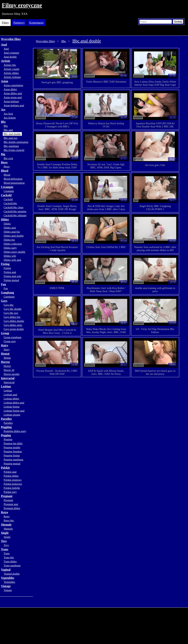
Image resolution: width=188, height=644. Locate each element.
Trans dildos (10, 561)
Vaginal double (12, 574)
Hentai (5, 354)
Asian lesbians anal (14, 105)
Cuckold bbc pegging (15, 211)
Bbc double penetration (16, 142)
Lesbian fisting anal (14, 411)
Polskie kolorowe (13, 484)
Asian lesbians (11, 101)
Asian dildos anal (13, 93)
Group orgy (10, 341)
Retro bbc (9, 520)
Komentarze (37, 23)
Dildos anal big (12, 232)
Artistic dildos (11, 73)
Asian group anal (13, 97)
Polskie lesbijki (12, 488)
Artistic (6, 61)
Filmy (5, 23)
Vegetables (8, 578)
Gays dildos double (14, 321)
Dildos (5, 220)
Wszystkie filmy (11, 39)
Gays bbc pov (11, 313)
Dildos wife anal (12, 260)
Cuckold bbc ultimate (15, 215)
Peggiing (6, 427)
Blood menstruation (14, 183)
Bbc (3, 122)
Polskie (5, 468)
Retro (4, 512)
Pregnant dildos (12, 508)
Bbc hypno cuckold (14, 150)
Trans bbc (9, 557)
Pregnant (7, 496)
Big (3, 154)
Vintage (6, 586)
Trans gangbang (12, 565)
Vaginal (6, 570)
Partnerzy (19, 23)
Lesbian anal (10, 395)
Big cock (8, 158)
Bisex (4, 162)
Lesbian (6, 386)
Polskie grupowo (13, 480)
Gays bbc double (13, 309)
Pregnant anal (11, 504)
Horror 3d (9, 370)
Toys (4, 541)
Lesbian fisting (12, 407)
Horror (5, 362)
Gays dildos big (12, 317)
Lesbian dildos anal (14, 403)
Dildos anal (10, 228)
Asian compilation (13, 85)
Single (5, 533)
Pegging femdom (13, 451)
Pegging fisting (12, 456)
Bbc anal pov (11, 138)
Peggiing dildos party (15, 431)
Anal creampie (11, 53)
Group (5, 333)
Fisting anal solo (12, 276)
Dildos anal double (14, 236)
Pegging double (12, 447)
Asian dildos (10, 89)
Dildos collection (13, 244)
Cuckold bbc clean (13, 207)
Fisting (5, 264)
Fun (3, 284)
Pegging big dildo (13, 443)
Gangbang (7, 293)
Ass (3, 110)
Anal (4, 45)
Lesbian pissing (12, 415)
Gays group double (14, 329)
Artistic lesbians (12, 77)
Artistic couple (11, 69)
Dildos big (9, 240)
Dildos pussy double (15, 252)
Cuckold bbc (10, 203)
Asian (4, 81)
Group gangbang (12, 337)
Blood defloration (13, 179)
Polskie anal (10, 472)
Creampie (7, 187)
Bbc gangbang (11, 146)
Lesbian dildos (11, 399)
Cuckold (6, 195)
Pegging (6, 435)
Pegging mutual (12, 464)
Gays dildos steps (13, 325)
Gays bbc (9, 305)
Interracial (8, 378)
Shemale (6, 525)
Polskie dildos (11, 476)
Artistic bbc (10, 65)
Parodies (6, 419)
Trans (5, 549)
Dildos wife (10, 256)
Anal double (10, 57)
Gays (4, 301)
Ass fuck (8, 114)
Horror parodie (12, 374)
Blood (5, 171)
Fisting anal (10, 272)
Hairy (5, 345)
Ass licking (10, 118)
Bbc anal (8, 130)
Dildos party (10, 248)
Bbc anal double (12, 134)
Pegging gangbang (13, 460)
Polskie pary (10, 492)
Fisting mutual (11, 280)
